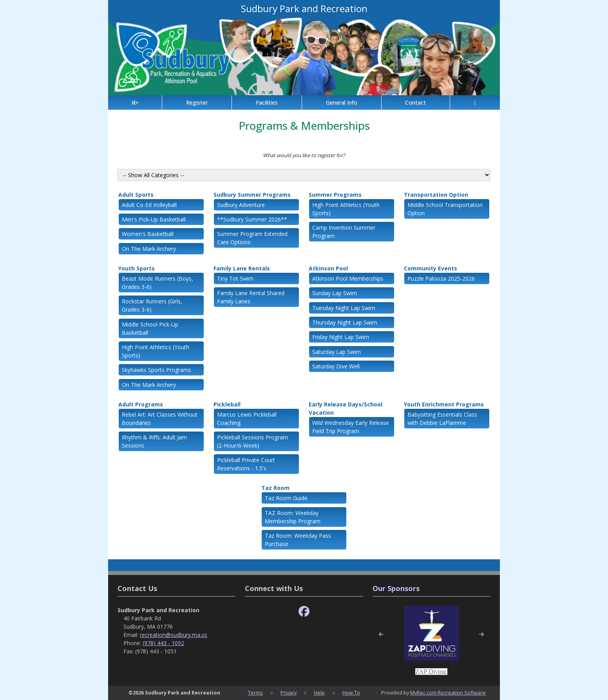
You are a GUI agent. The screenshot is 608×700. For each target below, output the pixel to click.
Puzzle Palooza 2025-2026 (441, 278)
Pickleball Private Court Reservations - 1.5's (246, 464)
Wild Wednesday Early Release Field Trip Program (351, 427)
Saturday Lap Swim (337, 352)
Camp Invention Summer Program (344, 232)
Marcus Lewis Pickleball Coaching (247, 419)
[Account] (475, 102)
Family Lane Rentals (242, 268)
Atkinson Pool (328, 268)
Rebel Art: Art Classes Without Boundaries (160, 419)
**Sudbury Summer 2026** (252, 219)
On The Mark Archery (149, 249)
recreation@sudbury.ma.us (174, 635)
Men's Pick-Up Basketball (154, 219)
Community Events (431, 268)
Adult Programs (141, 404)
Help (319, 693)
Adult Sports (136, 195)
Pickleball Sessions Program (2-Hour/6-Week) (252, 441)
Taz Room (275, 488)
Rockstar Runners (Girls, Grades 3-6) (152, 305)
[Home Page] (135, 102)
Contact (415, 102)
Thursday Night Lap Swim (345, 322)
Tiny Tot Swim (235, 278)
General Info (342, 102)
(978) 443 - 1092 (163, 643)
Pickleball (227, 404)
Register (197, 102)
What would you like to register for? (304, 155)
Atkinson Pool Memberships (348, 278)
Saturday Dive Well (336, 366)
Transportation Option (436, 195)
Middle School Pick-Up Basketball (150, 328)
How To (351, 693)
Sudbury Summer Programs (252, 195)
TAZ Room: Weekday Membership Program (293, 517)
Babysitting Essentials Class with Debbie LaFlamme (442, 419)
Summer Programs (335, 195)
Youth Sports (137, 268)
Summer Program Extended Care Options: (252, 238)
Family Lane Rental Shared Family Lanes (251, 297)
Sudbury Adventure (241, 205)
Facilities (267, 102)
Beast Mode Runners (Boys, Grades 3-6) (157, 283)
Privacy (289, 693)
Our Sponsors (396, 588)
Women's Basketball (148, 234)
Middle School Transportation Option (445, 209)
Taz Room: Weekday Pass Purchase (298, 540)
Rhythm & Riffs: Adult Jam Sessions (154, 441)
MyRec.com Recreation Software (448, 693)
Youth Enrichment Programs (444, 404)
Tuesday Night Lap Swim (344, 308)
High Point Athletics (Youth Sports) (346, 209)
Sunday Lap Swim (335, 293)
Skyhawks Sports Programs (157, 370)
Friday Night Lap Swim (341, 337)
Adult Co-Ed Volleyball (149, 205)
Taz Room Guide (286, 498)
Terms (255, 693)
